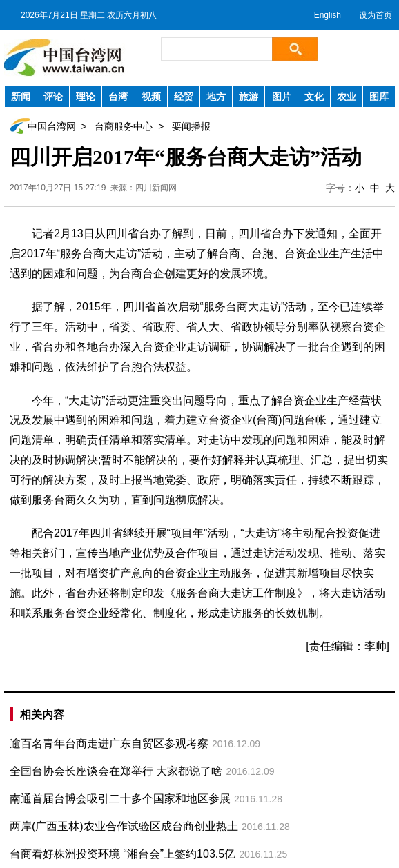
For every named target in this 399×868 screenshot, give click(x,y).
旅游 (249, 97)
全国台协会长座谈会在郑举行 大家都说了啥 (116, 771)
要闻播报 (191, 126)
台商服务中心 (124, 126)
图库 (379, 97)
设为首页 (376, 15)
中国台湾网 (52, 126)
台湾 (118, 97)
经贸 (184, 97)
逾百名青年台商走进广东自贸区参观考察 (109, 743)
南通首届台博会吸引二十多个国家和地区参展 (120, 799)
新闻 (21, 97)
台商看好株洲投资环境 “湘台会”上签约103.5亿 (123, 854)
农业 (347, 97)
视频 (151, 97)
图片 (282, 97)
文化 (314, 97)
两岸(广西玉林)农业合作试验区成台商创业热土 (124, 826)
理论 (86, 97)
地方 (216, 97)
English (328, 15)
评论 (53, 97)
